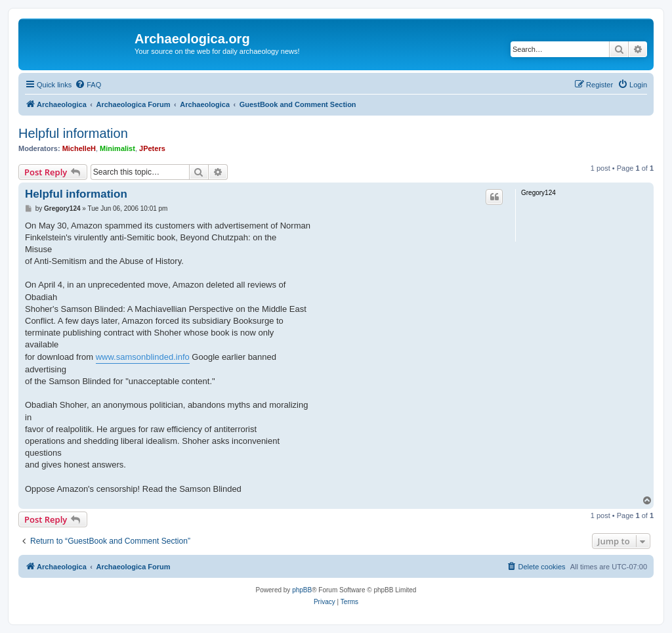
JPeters (152, 148)
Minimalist (117, 148)
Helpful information (73, 133)
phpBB (302, 590)
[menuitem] (88, 85)
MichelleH (79, 148)
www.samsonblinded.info (143, 357)
